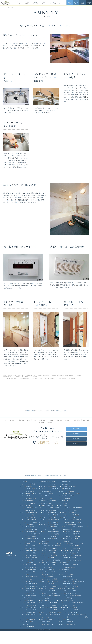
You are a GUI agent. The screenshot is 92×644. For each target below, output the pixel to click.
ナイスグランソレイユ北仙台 (29, 553)
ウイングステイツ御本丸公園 (66, 622)
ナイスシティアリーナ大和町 (50, 555)
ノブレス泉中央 (26, 543)
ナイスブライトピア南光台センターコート (72, 553)
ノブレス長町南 (45, 543)
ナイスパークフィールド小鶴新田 (30, 551)
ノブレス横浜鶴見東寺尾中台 (70, 524)
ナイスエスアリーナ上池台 (29, 510)
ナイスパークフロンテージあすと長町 (72, 555)
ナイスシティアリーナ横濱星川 (73, 532)
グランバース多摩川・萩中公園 (72, 515)
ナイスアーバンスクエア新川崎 (67, 496)
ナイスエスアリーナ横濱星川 (69, 513)
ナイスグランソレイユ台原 (69, 593)
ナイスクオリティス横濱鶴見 (69, 486)
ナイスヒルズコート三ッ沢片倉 (71, 539)
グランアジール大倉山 (52, 536)
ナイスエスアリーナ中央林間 (66, 574)
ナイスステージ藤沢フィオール (73, 560)
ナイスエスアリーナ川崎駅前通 (67, 491)
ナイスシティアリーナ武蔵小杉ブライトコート (62, 489)
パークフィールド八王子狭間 (29, 565)
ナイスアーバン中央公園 (65, 619)
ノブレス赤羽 (26, 574)
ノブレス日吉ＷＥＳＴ (66, 572)
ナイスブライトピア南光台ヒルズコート (73, 548)
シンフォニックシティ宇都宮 (49, 605)
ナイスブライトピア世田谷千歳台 (30, 577)
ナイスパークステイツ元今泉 (29, 610)
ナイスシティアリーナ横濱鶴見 (30, 520)
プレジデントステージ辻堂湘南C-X (49, 524)
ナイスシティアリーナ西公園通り (49, 593)
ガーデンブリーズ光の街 (28, 560)
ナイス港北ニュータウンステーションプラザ (33, 581)
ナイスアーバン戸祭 (46, 617)
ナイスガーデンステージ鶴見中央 (51, 520)
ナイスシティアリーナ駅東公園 (71, 610)
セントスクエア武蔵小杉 (28, 491)
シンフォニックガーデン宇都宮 (50, 610)
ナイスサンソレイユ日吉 (47, 574)
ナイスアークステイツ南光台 (29, 596)
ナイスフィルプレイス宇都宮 (29, 608)
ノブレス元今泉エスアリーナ (66, 600)
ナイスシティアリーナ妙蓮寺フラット (32, 536)
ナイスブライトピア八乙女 (29, 591)
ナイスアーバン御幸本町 (47, 619)
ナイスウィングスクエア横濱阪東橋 (50, 515)
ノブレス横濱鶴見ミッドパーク (48, 598)
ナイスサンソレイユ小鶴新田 (48, 591)
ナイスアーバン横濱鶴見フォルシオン (80, 527)
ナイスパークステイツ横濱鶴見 (74, 596)
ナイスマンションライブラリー (48, 482)
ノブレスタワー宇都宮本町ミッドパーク (32, 603)
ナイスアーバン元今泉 (65, 617)
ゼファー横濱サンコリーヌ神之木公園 (32, 494)
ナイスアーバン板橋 (27, 579)
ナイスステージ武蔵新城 (47, 505)
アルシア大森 (50, 494)
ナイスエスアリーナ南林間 (69, 558)
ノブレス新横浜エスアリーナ (48, 572)
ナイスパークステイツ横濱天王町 (73, 520)
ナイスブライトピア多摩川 (50, 529)
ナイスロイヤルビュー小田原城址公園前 (50, 560)
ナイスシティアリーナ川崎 (50, 513)
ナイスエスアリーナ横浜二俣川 (72, 536)
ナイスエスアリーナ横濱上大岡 (30, 513)
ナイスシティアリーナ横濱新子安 (30, 567)
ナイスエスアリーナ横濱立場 (29, 570)
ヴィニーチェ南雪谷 (68, 577)
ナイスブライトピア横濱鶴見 (29, 517)
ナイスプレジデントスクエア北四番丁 (51, 546)
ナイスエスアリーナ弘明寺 (29, 515)
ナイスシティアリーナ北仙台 (67, 589)
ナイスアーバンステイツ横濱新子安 (31, 522)
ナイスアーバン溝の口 (46, 503)
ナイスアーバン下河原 (28, 622)
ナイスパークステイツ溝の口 (29, 498)
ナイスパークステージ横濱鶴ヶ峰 (30, 539)
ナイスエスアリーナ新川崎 (53, 508)
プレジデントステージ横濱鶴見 (48, 486)
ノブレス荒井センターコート (66, 541)
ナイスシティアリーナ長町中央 (30, 586)
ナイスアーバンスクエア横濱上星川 (31, 534)
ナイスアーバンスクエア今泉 (70, 608)
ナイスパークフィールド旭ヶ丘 (30, 548)
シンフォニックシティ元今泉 (29, 605)
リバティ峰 (25, 624)
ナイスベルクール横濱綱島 (52, 522)
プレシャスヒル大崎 (80, 581)
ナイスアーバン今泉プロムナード (55, 615)
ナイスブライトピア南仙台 (48, 589)
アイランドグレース (66, 484)
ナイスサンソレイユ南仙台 (29, 589)
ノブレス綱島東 (63, 503)
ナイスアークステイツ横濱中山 (69, 584)
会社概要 (25, 482)
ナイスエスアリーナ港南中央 (70, 579)
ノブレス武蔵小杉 (45, 496)
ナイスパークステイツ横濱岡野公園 (74, 508)
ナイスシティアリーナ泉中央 (49, 553)
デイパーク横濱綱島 (65, 498)
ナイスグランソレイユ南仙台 (29, 546)
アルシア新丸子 (26, 496)
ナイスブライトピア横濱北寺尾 (30, 532)
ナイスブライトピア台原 (28, 593)
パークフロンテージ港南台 (71, 510)
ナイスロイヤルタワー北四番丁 (30, 555)
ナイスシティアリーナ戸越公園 (48, 501)
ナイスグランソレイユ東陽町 (69, 517)
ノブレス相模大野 (27, 598)
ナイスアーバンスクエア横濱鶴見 (51, 532)
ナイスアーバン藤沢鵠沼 (28, 524)
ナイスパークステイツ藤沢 (29, 572)
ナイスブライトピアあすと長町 (71, 586)
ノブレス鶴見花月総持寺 (68, 598)
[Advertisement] (23, 396)
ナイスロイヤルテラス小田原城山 (30, 558)
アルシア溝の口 (63, 505)
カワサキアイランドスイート (48, 484)
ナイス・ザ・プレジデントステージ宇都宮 (51, 612)
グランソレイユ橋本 (49, 558)
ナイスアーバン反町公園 (48, 570)
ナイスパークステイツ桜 (73, 612)
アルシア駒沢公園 (49, 577)
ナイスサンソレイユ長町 (50, 551)
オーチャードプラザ (47, 498)
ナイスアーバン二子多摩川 (29, 503)
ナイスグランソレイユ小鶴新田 (68, 591)
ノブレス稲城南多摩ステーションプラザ (55, 527)
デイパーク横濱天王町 (28, 501)
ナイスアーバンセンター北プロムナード (59, 581)
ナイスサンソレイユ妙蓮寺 (51, 539)
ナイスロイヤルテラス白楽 (29, 541)
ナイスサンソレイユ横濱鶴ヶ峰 (71, 565)
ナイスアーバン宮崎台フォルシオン (31, 527)
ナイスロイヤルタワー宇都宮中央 (67, 624)
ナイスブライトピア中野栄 (73, 546)
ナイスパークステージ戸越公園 (30, 584)
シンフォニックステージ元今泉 (55, 603)
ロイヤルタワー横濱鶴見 (28, 627)
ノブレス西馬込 (48, 567)
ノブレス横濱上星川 (67, 529)
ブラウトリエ (65, 501)
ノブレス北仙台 (45, 541)
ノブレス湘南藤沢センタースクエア (73, 522)
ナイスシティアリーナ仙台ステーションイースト (71, 543)
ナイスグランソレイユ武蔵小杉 (72, 494)
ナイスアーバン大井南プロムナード (50, 510)
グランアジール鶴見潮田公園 (72, 534)
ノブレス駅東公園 (45, 600)
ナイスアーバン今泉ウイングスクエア (32, 615)
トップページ (4, 7)
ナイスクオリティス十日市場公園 (49, 579)
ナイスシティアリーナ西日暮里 (48, 562)
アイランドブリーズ (27, 486)
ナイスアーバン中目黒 (49, 584)
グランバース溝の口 (27, 505)
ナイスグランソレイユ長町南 (50, 586)
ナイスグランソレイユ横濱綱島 (30, 529)
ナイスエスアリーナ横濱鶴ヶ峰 (50, 565)
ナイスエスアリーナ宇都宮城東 (76, 603)
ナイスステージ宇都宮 (83, 617)
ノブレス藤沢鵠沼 (65, 570)
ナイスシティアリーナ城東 (68, 605)
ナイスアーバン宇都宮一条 (29, 619)
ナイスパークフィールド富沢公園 (71, 551)
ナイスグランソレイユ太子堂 (50, 548)
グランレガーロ (65, 562)
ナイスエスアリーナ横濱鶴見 (52, 534)
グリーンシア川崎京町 (46, 491)
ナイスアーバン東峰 (46, 622)
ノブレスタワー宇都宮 (28, 600)
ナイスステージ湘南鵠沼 (28, 562)
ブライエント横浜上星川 (69, 567)
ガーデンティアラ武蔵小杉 (29, 484)
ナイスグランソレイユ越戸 (29, 612)
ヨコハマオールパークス (68, 482)
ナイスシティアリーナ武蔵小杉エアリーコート (34, 489)
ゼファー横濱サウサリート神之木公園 (32, 508)
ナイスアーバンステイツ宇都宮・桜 (77, 615)
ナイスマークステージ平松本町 (50, 608)
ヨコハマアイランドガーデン (49, 517)
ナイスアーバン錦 (27, 617)
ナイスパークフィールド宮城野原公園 (51, 596)
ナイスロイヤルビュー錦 (47, 624)
